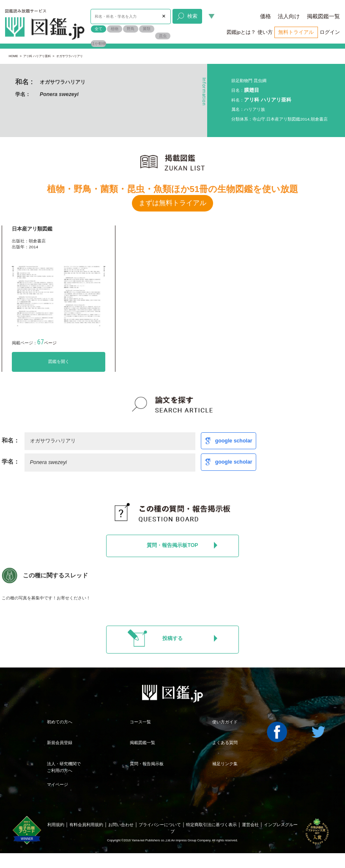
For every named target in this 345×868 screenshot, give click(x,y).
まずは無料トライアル (172, 203)
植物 (115, 29)
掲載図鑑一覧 (323, 16)
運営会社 (250, 825)
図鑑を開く (59, 361)
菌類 (147, 29)
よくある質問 (225, 743)
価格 (266, 16)
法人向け (289, 16)
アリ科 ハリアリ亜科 (37, 56)
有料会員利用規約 (86, 825)
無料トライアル (296, 32)
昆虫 (163, 36)
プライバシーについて (160, 825)
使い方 (265, 32)
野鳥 (131, 29)
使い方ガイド (225, 722)
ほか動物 (99, 44)
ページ (47, 343)
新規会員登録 (60, 743)
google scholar (234, 441)
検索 (188, 16)
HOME (13, 56)
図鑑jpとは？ (241, 32)
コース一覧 (140, 722)
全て (99, 29)
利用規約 (56, 825)
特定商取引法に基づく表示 (211, 825)
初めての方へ (60, 722)
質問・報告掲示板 (147, 764)
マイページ (57, 784)
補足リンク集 (225, 764)
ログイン (330, 32)
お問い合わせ (121, 825)
